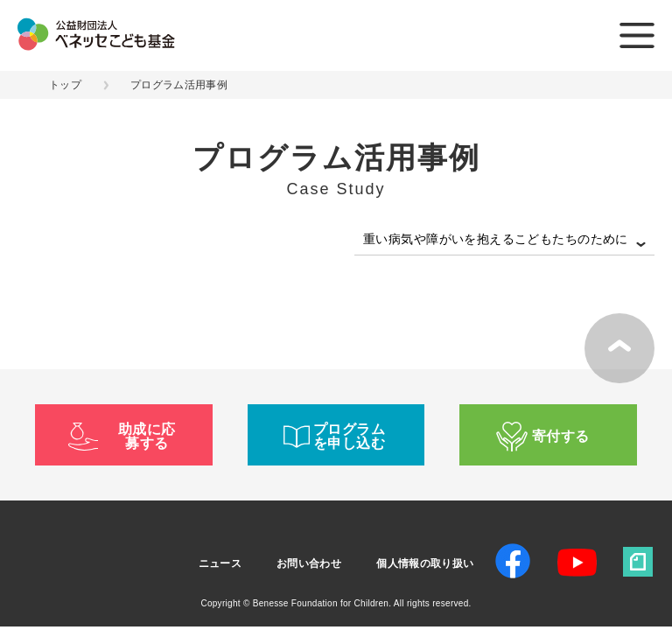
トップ (65, 85)
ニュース (220, 563)
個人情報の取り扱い (425, 563)
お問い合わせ (309, 563)
